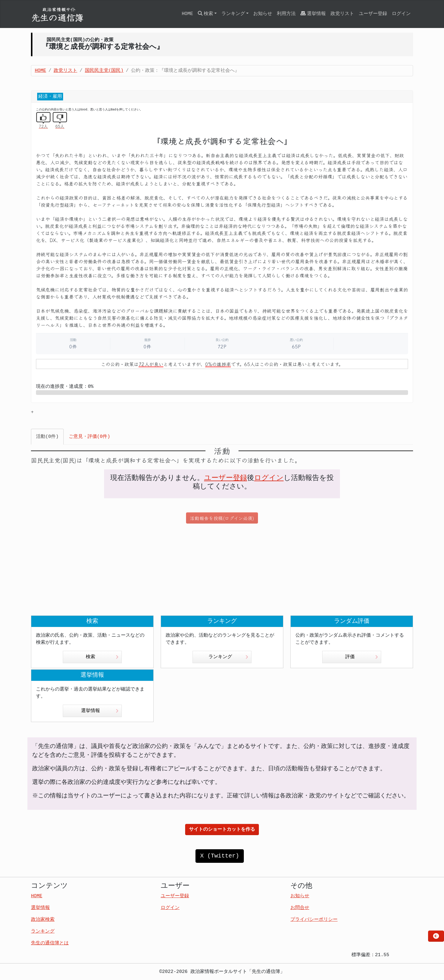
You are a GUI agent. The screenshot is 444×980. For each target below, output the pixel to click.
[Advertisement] (222, 570)
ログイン (401, 14)
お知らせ (263, 14)
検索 (102, 657)
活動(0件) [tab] (47, 437)
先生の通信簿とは (50, 943)
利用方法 (286, 14)
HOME (187, 14)
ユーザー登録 (373, 14)
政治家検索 (43, 920)
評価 (362, 657)
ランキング (228, 657)
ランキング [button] (233, 14)
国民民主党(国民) (104, 71)
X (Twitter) (220, 856)
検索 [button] (205, 14)
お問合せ (300, 908)
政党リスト (342, 14)
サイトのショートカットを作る (222, 830)
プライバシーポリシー (314, 920)
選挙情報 (313, 14)
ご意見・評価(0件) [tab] (89, 437)
